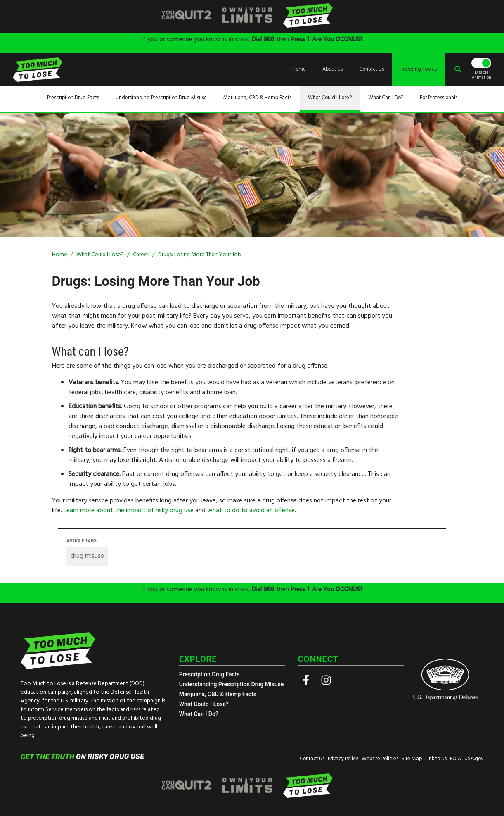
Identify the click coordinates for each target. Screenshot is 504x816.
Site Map (412, 759)
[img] (186, 16)
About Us (332, 69)
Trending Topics (419, 69)
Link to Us (436, 759)
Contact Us (371, 69)
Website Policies (380, 759)
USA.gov (474, 759)
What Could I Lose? (330, 98)
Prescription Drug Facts (73, 98)
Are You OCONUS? (337, 40)
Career (141, 255)
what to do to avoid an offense (251, 511)
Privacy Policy (343, 759)
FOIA (455, 759)
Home (299, 69)
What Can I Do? (386, 98)
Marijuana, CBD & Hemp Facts (257, 98)
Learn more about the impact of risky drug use (129, 511)
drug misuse (87, 556)
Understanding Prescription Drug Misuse (161, 98)
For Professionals (439, 98)
